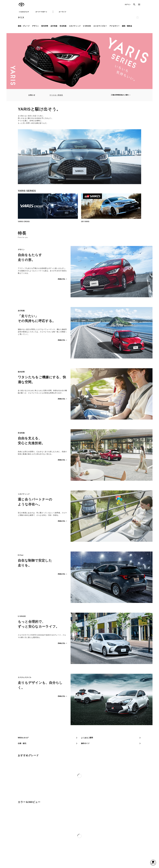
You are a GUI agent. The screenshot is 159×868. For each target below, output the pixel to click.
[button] (153, 863)
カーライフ (62, 12)
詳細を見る (63, 279)
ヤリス (21, 17)
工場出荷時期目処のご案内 (121, 95)
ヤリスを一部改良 (56, 95)
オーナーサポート (41, 12)
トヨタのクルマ (24, 12)
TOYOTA (21, 4)
